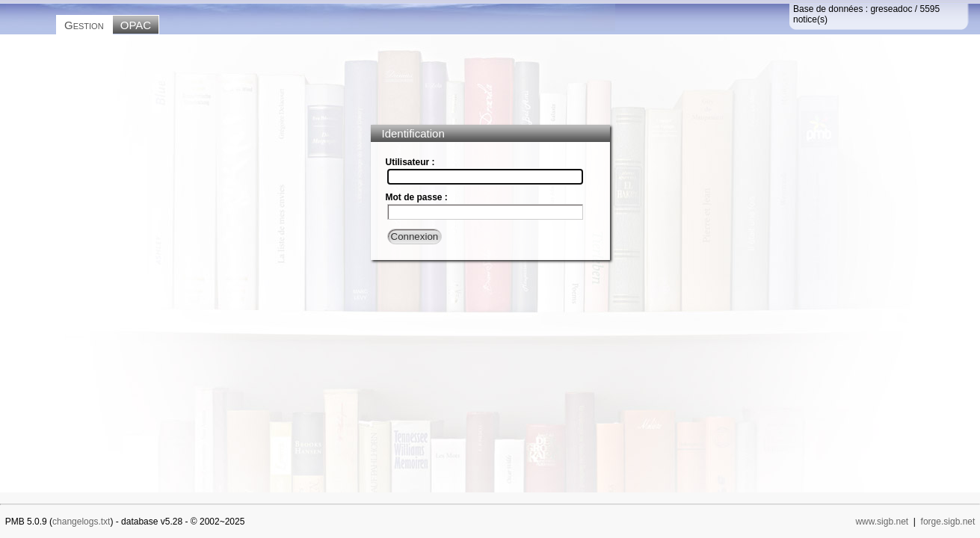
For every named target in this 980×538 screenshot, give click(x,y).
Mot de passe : (417, 197)
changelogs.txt (81, 522)
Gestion (84, 25)
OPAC (136, 25)
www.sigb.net (882, 522)
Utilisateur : (410, 162)
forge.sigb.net (948, 522)
